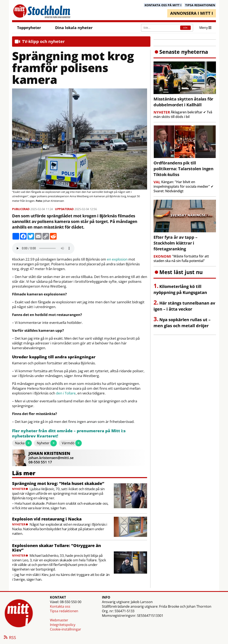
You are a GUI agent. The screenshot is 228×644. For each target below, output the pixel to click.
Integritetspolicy (63, 625)
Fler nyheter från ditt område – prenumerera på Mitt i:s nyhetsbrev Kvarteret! (69, 434)
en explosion (117, 259)
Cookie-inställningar (66, 629)
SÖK (185, 28)
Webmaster (59, 620)
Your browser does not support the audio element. (43, 248)
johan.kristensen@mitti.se (51, 458)
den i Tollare (66, 393)
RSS (10, 638)
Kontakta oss (60, 606)
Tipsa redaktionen (64, 611)
